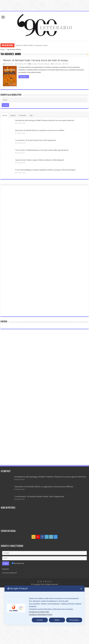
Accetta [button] (40, 620)
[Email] (45, 100)
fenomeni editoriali (44, 64)
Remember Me (18, 563)
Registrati (6, 569)
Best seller (33, 64)
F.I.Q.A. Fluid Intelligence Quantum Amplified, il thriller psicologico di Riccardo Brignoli (45, 170)
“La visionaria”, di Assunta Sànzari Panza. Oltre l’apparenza (36, 140)
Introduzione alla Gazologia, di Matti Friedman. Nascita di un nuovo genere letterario (45, 120)
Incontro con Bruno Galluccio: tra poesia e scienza (31, 45)
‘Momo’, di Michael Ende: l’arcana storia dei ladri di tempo (36, 60)
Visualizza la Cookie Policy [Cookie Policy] (39, 612)
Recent (5, 115)
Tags (31, 115)
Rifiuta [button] (57, 620)
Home (3, 49)
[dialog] (44, 605)
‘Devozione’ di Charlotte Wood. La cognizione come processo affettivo (40, 130)
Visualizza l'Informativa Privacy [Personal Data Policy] (41, 615)
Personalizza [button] (74, 620)
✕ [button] (81, 589)
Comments (22, 115)
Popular (13, 115)
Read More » (24, 77)
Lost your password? (10, 573)
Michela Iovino (9, 64)
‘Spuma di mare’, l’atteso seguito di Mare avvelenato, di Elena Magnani (40, 160)
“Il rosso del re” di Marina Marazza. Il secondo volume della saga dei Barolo (42, 150)
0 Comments (57, 64)
